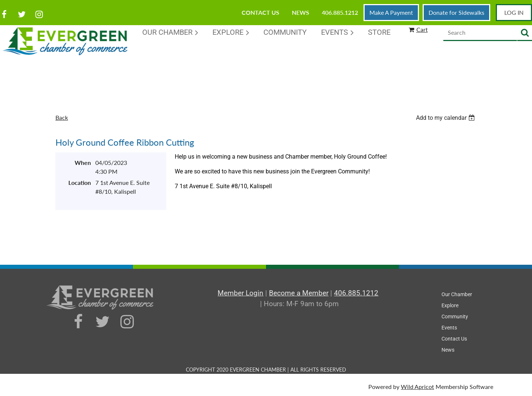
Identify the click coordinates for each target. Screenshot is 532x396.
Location (80, 182)
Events (449, 328)
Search (525, 33)
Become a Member (299, 293)
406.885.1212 (340, 12)
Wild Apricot (417, 387)
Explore (450, 305)
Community (455, 317)
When (83, 163)
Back (62, 117)
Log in (514, 12)
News (301, 12)
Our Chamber (457, 294)
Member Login (241, 293)
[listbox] (446, 118)
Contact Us (260, 12)
